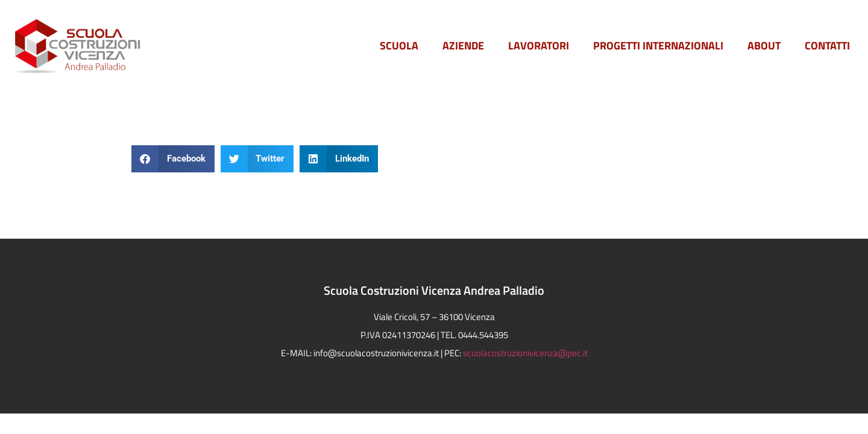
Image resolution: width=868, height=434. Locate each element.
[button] (173, 159)
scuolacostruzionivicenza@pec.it (525, 353)
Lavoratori (539, 46)
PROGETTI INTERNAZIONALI (658, 46)
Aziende (463, 46)
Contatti (827, 46)
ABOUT (764, 46)
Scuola (399, 46)
